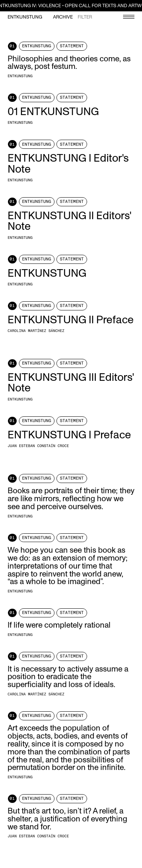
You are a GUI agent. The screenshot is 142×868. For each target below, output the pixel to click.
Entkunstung (25, 17)
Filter (85, 17)
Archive (63, 17)
